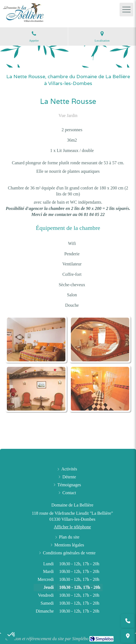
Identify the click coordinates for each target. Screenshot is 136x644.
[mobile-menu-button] (126, 10)
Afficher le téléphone (73, 527)
